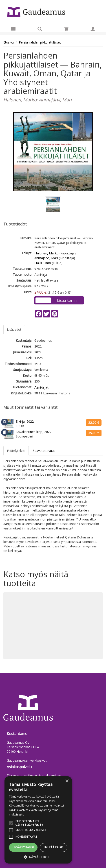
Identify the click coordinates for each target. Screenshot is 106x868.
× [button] (67, 781)
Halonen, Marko (46, 253)
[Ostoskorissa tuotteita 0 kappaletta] (66, 30)
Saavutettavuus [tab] (44, 451)
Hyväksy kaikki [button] (23, 847)
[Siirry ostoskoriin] (66, 29)
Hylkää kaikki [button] (54, 847)
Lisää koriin (67, 300)
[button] (38, 857)
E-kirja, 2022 (25, 421)
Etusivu (9, 42)
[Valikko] (13, 29)
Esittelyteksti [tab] (16, 451)
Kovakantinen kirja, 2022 (34, 432)
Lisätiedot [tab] (14, 329)
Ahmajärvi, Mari (46, 258)
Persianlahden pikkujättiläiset (40, 42)
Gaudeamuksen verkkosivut (27, 760)
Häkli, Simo (43, 263)
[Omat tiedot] (93, 29)
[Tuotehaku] (40, 29)
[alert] (38, 820)
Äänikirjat (41, 387)
